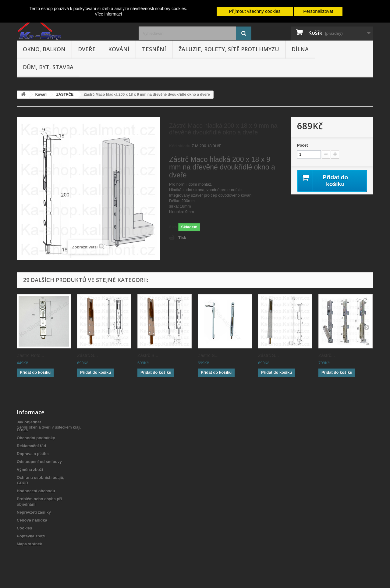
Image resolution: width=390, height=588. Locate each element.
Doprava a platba (33, 454)
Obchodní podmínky (36, 438)
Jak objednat (29, 422)
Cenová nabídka (32, 520)
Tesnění (154, 49)
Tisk (182, 238)
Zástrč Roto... (30, 355)
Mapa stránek (29, 544)
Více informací (108, 14)
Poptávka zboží (31, 536)
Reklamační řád (31, 446)
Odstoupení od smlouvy (39, 462)
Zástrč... (327, 355)
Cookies (25, 528)
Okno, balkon (44, 49)
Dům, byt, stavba (48, 67)
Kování (119, 49)
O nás (22, 430)
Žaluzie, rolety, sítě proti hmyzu (229, 49)
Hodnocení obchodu (36, 491)
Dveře (87, 49)
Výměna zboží (30, 470)
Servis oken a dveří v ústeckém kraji (48, 555)
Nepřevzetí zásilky (34, 512)
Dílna (300, 49)
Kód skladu (180, 146)
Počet (302, 145)
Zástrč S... (87, 355)
